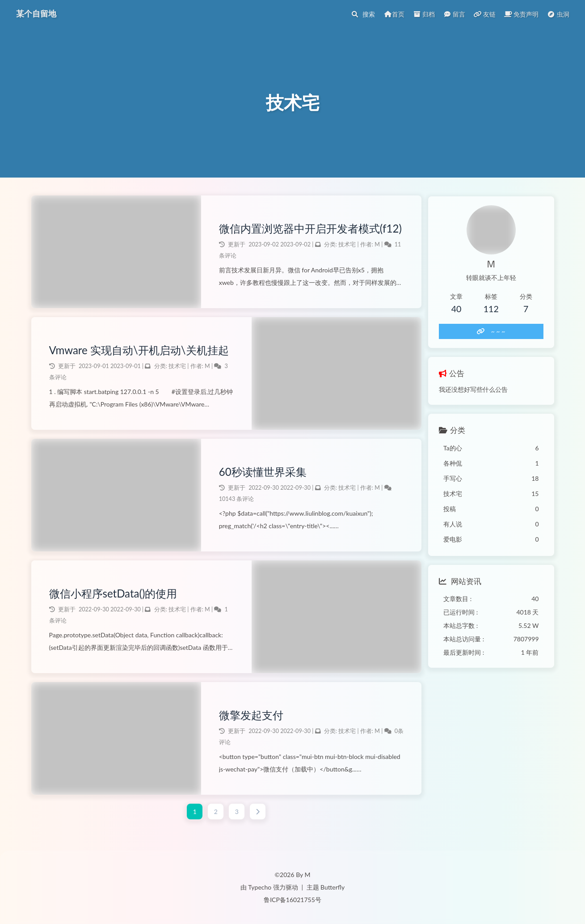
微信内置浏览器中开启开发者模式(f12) (298, 230)
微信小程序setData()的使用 (113, 595)
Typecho (260, 887)
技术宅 (346, 253)
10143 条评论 (235, 500)
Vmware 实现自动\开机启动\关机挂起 (139, 351)
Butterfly (332, 887)
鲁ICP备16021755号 (292, 900)
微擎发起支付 (249, 716)
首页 (394, 14)
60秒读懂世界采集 (261, 473)
